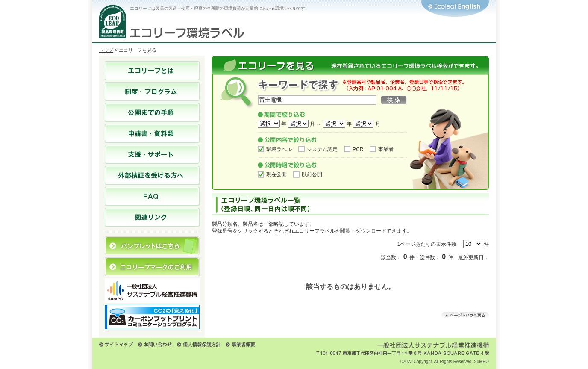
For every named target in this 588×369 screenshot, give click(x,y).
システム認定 (322, 149)
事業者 (386, 149)
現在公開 (276, 174)
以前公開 (312, 174)
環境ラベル (279, 149)
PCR (358, 149)
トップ (106, 50)
